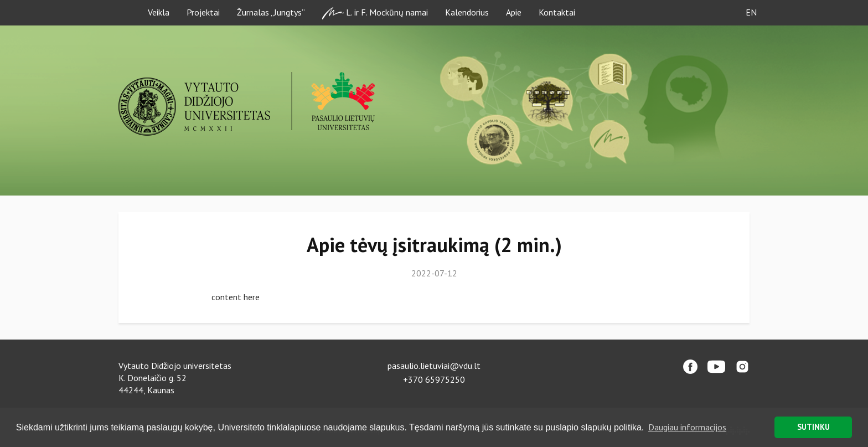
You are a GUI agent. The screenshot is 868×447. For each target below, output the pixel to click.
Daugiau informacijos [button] (687, 427)
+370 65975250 (434, 379)
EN (751, 12)
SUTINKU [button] (813, 427)
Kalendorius (467, 12)
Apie (514, 12)
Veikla (159, 12)
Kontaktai (557, 12)
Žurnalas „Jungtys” (271, 12)
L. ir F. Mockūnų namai (375, 13)
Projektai (203, 12)
